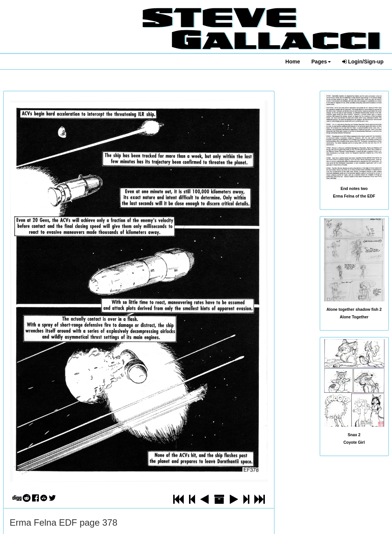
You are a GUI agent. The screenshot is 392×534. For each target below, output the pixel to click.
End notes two (354, 188)
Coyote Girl (354, 442)
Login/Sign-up (363, 62)
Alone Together (354, 317)
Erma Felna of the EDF (354, 196)
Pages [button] (321, 62)
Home (293, 62)
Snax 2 (354, 435)
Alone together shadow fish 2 (354, 309)
